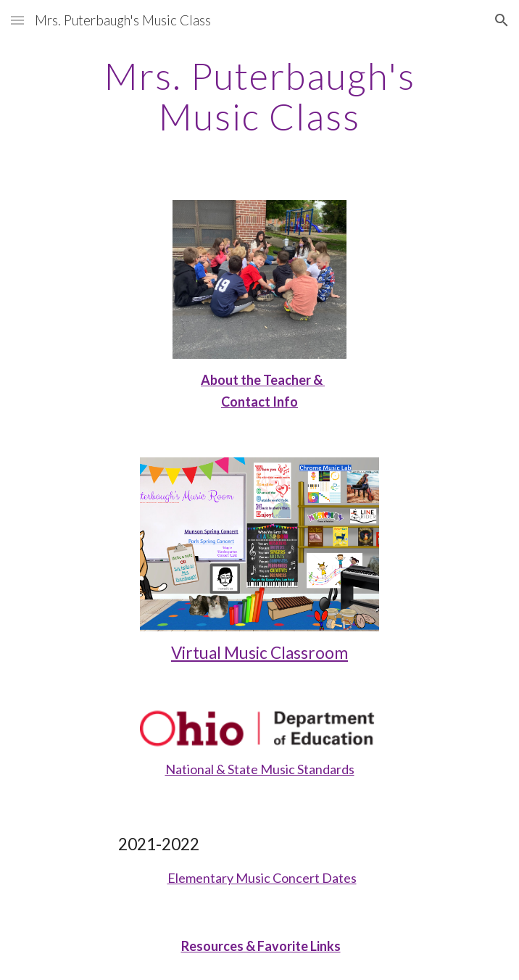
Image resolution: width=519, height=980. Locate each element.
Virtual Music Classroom (259, 653)
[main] (259, 96)
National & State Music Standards (260, 769)
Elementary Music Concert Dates (262, 878)
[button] (17, 20)
